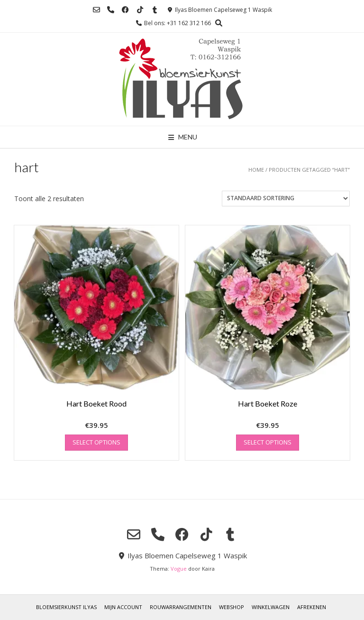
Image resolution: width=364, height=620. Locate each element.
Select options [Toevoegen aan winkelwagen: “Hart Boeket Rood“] (96, 442)
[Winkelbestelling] (286, 199)
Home (256, 170)
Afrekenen (312, 607)
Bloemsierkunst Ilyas (66, 607)
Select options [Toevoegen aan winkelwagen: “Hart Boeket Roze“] (268, 442)
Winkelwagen (271, 607)
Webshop (232, 607)
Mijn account (123, 607)
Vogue (179, 569)
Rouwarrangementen (181, 607)
